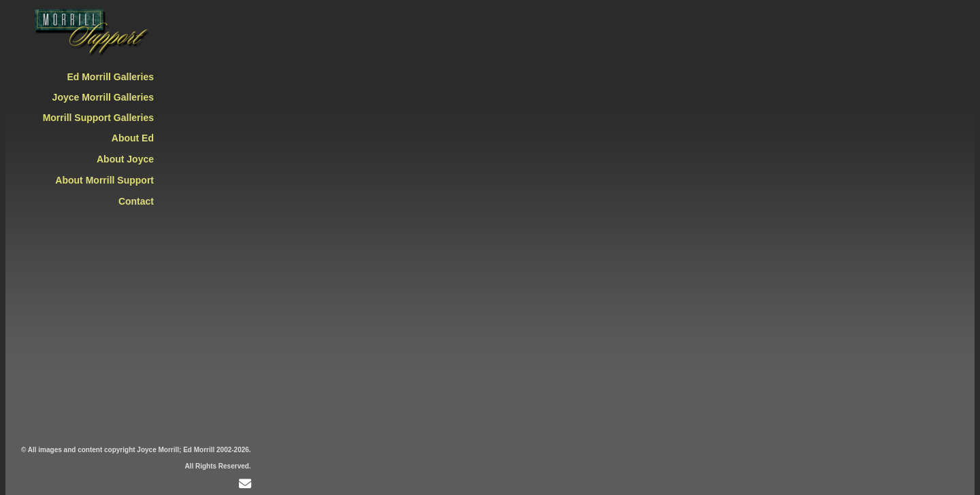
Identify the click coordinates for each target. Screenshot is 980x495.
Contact (136, 201)
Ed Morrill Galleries (110, 77)
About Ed (133, 138)
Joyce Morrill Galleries (103, 97)
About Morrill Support (104, 180)
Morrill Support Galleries (98, 118)
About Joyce (125, 159)
